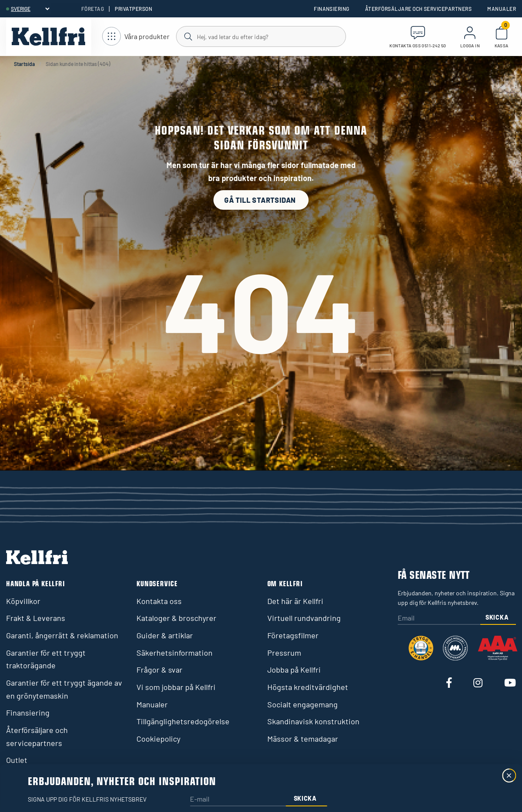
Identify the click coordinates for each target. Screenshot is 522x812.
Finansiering (332, 9)
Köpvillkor (23, 601)
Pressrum (284, 653)
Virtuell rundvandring (304, 618)
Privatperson (133, 9)
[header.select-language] (30, 9)
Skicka (497, 617)
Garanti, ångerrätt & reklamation (62, 635)
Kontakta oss (159, 601)
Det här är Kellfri (295, 601)
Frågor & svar (160, 670)
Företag (93, 9)
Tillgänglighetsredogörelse (183, 721)
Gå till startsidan (261, 200)
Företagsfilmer (293, 635)
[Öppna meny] (136, 37)
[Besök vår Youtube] (510, 683)
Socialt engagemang (303, 704)
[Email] (439, 619)
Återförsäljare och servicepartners (418, 9)
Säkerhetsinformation (175, 653)
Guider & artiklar (165, 635)
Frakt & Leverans (36, 618)
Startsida (24, 64)
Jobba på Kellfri (294, 670)
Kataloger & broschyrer (176, 618)
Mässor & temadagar (303, 739)
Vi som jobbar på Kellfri (176, 687)
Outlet (17, 760)
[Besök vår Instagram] (478, 683)
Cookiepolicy (158, 739)
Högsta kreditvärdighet (308, 687)
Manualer (502, 9)
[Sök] (261, 36)
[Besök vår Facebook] (449, 683)
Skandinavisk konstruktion (313, 721)
